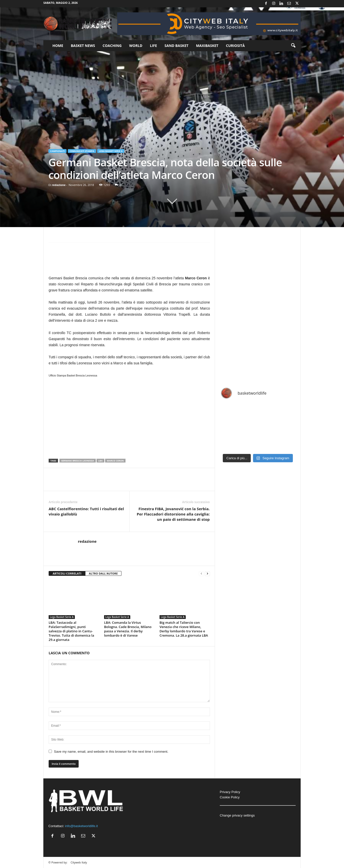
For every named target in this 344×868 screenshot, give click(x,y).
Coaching (112, 46)
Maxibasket (207, 46)
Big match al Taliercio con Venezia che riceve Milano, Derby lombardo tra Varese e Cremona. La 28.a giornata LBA (184, 629)
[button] (293, 46)
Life (153, 46)
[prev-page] (201, 574)
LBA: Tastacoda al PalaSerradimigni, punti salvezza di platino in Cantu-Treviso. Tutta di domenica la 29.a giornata (71, 631)
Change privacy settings (237, 815)
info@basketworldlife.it (81, 826)
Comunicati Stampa (82, 151)
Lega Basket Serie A (111, 151)
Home (58, 46)
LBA (100, 461)
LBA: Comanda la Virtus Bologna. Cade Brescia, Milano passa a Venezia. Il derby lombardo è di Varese (128, 629)
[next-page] (207, 574)
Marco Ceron (115, 461)
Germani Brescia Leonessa (78, 461)
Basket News (83, 46)
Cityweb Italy (79, 862)
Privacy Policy (230, 792)
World (136, 46)
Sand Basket (177, 46)
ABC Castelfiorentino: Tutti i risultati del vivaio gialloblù (86, 511)
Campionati (57, 151)
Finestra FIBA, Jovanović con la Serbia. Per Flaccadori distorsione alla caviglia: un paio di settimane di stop (173, 514)
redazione (59, 185)
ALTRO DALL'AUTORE (103, 573)
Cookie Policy (230, 797)
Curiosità (235, 46)
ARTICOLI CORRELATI (67, 573)
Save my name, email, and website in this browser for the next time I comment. (111, 752)
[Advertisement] (129, 261)
